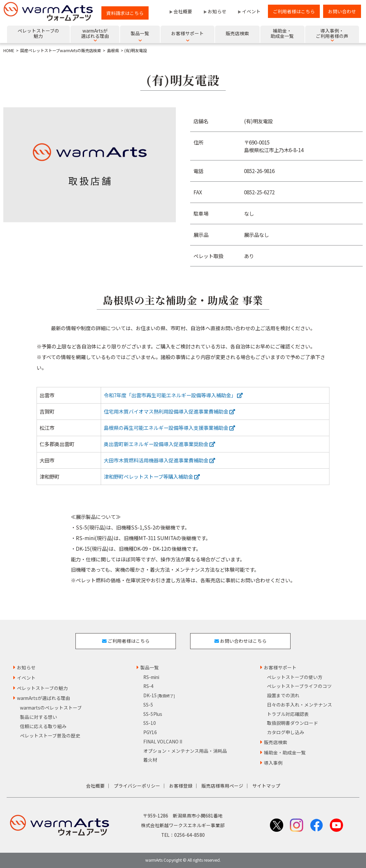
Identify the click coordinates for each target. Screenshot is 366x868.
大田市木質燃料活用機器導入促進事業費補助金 (159, 460)
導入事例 (273, 763)
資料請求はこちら (125, 13)
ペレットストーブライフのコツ (299, 686)
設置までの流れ (283, 695)
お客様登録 (181, 786)
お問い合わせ (342, 11)
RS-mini (151, 677)
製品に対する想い (39, 717)
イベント (251, 11)
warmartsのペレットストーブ (51, 708)
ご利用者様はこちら (294, 11)
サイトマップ (266, 786)
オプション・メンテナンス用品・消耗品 (185, 751)
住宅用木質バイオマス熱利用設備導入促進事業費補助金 (169, 411)
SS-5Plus (153, 714)
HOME (9, 50)
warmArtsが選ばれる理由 (44, 698)
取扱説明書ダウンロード (293, 723)
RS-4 (148, 686)
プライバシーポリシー (137, 786)
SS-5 (148, 705)
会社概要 (183, 11)
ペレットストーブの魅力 (42, 688)
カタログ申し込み (286, 732)
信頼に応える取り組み (43, 726)
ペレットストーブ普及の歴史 (50, 735)
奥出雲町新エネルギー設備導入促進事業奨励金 (159, 444)
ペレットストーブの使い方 (295, 677)
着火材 (150, 760)
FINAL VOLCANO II (163, 741)
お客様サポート (280, 667)
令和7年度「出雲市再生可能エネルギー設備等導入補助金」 (173, 395)
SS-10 (150, 723)
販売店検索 (276, 742)
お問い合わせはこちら (241, 641)
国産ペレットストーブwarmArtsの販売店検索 (61, 50)
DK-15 (159, 695)
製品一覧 (150, 667)
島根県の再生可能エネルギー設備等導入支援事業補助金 (169, 428)
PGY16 (150, 732)
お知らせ (217, 11)
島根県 (113, 50)
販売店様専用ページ (222, 786)
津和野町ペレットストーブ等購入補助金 (152, 476)
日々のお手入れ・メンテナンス (300, 705)
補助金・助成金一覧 (285, 752)
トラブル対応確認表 (288, 714)
